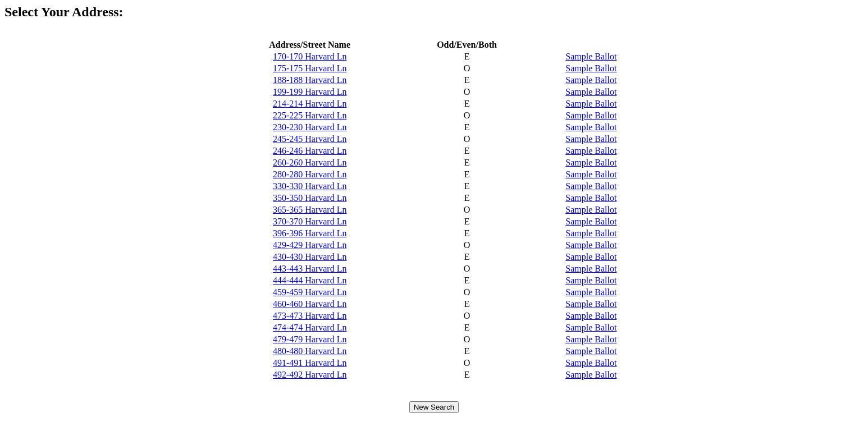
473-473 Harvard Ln (310, 316)
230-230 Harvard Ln (310, 127)
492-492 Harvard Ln (310, 375)
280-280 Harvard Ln (310, 174)
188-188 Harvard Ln (310, 80)
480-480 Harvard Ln (310, 351)
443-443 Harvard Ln (310, 269)
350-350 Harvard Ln (310, 198)
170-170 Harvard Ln (310, 56)
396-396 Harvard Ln (310, 233)
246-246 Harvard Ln (310, 151)
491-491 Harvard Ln (310, 363)
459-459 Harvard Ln (310, 292)
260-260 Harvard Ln (310, 162)
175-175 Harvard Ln (310, 68)
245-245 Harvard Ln (310, 139)
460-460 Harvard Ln (310, 304)
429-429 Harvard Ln (310, 245)
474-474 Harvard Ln (310, 327)
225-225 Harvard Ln (310, 115)
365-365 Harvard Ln (310, 210)
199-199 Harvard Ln (310, 92)
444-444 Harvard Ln (310, 280)
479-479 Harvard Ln (310, 339)
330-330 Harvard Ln (310, 186)
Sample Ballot (591, 56)
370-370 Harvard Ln (310, 221)
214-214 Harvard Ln (310, 104)
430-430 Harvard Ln (310, 257)
